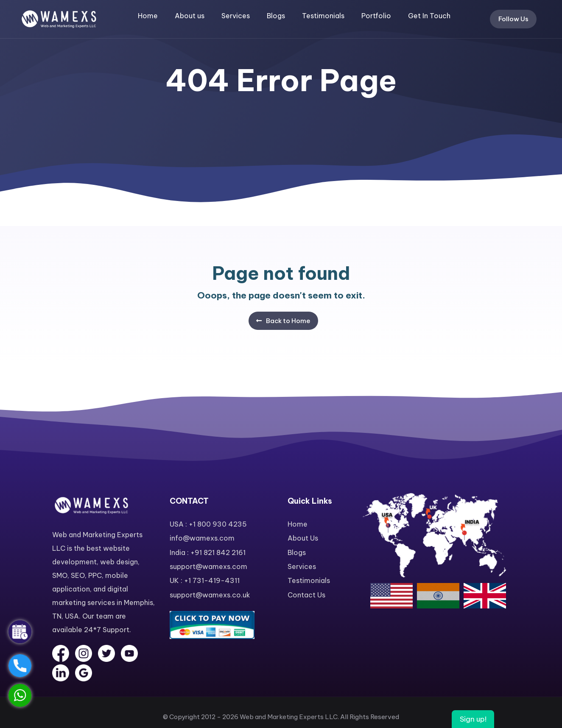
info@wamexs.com (202, 538)
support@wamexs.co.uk (210, 595)
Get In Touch (429, 16)
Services (236, 16)
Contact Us (306, 595)
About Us (303, 538)
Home (148, 16)
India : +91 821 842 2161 (208, 552)
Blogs (276, 16)
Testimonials (323, 16)
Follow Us (513, 19)
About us (190, 16)
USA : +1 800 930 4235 (208, 524)
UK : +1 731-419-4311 (205, 580)
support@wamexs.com (208, 566)
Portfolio (376, 16)
